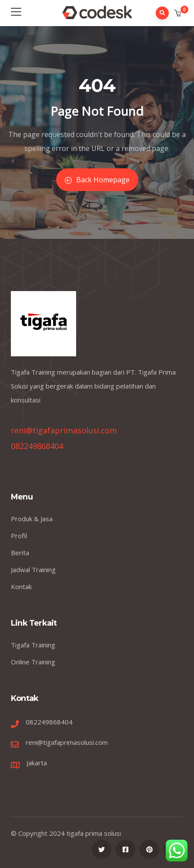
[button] (179, 13)
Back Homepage (97, 180)
